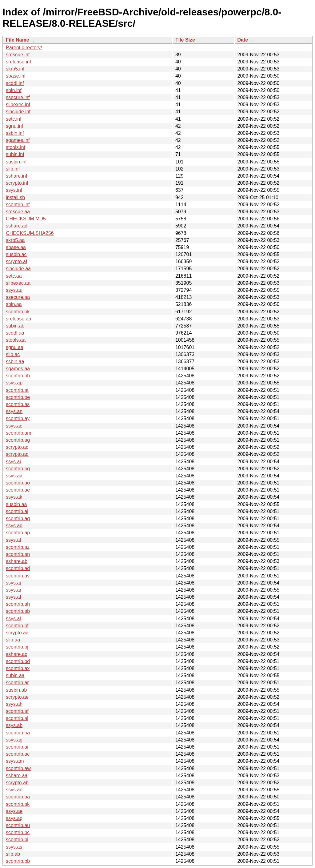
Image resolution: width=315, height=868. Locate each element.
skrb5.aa (15, 240)
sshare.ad (17, 226)
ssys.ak (14, 497)
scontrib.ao (18, 483)
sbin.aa (14, 304)
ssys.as (14, 847)
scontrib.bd (18, 661)
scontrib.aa (18, 797)
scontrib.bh (18, 376)
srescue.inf (18, 55)
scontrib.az (18, 547)
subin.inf (15, 154)
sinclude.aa (18, 269)
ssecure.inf (18, 97)
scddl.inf (15, 83)
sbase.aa (16, 247)
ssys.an (14, 411)
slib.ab (13, 854)
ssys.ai (13, 462)
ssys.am (15, 761)
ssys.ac (14, 426)
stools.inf (16, 147)
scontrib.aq (18, 518)
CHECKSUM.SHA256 (30, 233)
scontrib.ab (18, 611)
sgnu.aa (15, 347)
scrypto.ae (17, 697)
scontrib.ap (18, 533)
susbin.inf (16, 162)
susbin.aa (16, 504)
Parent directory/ (24, 48)
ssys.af (14, 597)
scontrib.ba (18, 733)
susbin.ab (16, 690)
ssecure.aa (18, 297)
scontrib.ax (18, 668)
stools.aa (16, 340)
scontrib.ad (18, 568)
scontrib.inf (18, 205)
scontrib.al (17, 718)
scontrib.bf (17, 626)
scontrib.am (19, 433)
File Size (185, 40)
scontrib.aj (17, 511)
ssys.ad (14, 526)
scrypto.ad (17, 454)
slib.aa (13, 640)
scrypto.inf (17, 183)
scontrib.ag (18, 440)
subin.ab (15, 326)
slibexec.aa (18, 283)
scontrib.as (18, 404)
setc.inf (14, 119)
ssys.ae (14, 811)
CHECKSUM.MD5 (26, 219)
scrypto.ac (17, 447)
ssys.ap (14, 383)
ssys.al (13, 619)
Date (243, 40)
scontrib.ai (17, 747)
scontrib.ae (18, 490)
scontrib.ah (18, 604)
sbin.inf (14, 90)
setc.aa (14, 276)
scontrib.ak (18, 804)
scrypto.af (16, 261)
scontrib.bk (18, 312)
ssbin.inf (15, 133)
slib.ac (13, 354)
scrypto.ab (17, 783)
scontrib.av (18, 576)
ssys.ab (14, 725)
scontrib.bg (18, 469)
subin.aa (15, 675)
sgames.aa (18, 369)
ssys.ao (14, 790)
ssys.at (14, 540)
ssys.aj (13, 583)
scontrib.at (17, 390)
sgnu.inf (14, 126)
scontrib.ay (18, 418)
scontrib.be (18, 397)
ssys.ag (14, 740)
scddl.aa (15, 333)
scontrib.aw (18, 768)
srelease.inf (18, 62)
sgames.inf (18, 140)
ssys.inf (14, 190)
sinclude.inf (18, 112)
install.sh (15, 197)
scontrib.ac (18, 754)
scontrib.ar (17, 683)
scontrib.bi (17, 840)
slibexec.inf (18, 104)
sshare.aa (17, 776)
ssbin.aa (15, 362)
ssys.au (14, 290)
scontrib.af (17, 711)
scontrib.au (18, 825)
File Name (18, 40)
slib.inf (13, 169)
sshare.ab (17, 561)
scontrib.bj (17, 647)
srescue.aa (18, 212)
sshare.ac (16, 654)
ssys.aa (14, 476)
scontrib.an (18, 554)
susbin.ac (16, 254)
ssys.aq (14, 818)
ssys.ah (14, 704)
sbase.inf (16, 76)
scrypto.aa (17, 633)
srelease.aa (19, 319)
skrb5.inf (15, 69)
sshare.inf (16, 176)
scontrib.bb (18, 861)
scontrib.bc (18, 832)
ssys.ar (14, 590)
